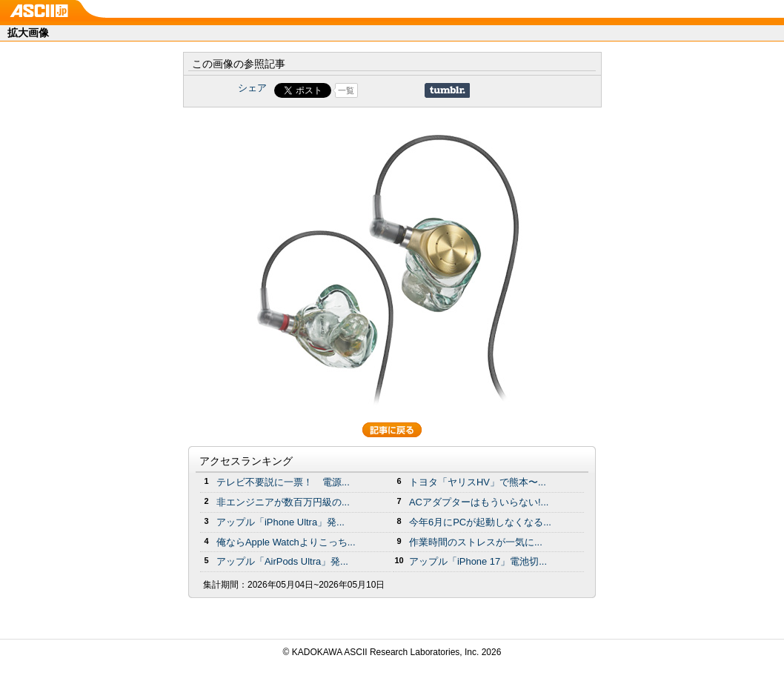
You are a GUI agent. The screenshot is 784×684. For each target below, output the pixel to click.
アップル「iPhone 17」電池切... (478, 561)
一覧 (346, 90)
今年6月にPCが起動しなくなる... (480, 522)
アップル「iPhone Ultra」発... (280, 522)
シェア (252, 88)
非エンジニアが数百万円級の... (283, 502)
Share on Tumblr (447, 90)
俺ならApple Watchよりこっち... (286, 542)
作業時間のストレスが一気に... (476, 542)
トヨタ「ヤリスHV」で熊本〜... (478, 482)
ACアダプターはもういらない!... (479, 502)
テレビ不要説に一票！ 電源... (283, 482)
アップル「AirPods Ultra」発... (282, 561)
